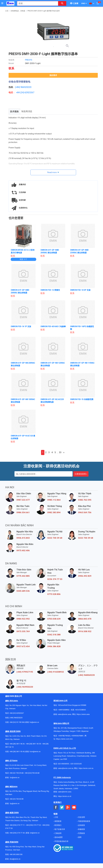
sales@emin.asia (64, 714)
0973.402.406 (23, 551)
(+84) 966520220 (16, 718)
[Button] (2, 3)
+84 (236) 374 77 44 (17, 833)
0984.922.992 (23, 619)
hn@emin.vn (34, 722)
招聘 (79, 837)
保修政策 (81, 829)
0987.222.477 (23, 500)
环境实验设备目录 (61, 841)
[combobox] (36, 3)
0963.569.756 (85, 512)
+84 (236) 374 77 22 (33, 825)
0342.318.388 (54, 635)
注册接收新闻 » (81, 474)
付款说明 (81, 817)
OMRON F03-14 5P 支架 (80, 290)
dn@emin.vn (35, 833)
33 (60, 452)
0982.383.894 (54, 512)
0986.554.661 (23, 512)
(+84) (18, 87)
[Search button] (62, 3)
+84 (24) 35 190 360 (17, 722)
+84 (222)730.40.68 (32, 773)
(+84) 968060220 (86, 675)
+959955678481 (78, 736)
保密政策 (58, 821)
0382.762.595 (85, 500)
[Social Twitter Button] (62, 807)
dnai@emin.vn (15, 859)
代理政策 (81, 833)
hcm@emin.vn (35, 752)
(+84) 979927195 (25, 672)
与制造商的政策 (84, 821)
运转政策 (81, 825)
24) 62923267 (28, 92)
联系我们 (58, 825)
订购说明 (58, 833)
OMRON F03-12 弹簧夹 (50, 290)
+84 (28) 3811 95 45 (17, 752)
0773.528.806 (54, 594)
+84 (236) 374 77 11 (17, 825)
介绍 (56, 817)
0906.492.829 (85, 576)
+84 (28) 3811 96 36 (17, 744)
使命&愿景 (58, 837)
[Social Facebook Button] (56, 807)
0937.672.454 (23, 646)
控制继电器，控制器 (18, 11)
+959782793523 (64, 736)
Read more (52, 172)
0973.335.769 (23, 631)
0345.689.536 (23, 591)
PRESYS (29, 60)
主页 (7, 11)
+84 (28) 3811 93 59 (33, 744)
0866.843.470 (85, 619)
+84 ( (19, 92)
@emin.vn (16, 804)
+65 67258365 (80, 710)
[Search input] (36, 3)
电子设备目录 (59, 829)
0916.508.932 (85, 631)
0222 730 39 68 (55, 538)
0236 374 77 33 (55, 579)
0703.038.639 (54, 619)
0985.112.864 (54, 500)
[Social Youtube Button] (74, 807)
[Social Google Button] (68, 807)
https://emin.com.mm (64, 739)
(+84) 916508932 (56, 672)
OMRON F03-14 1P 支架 (21, 326)
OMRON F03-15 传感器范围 (82, 399)
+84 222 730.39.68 (17, 773)
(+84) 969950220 (25, 687)
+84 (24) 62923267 (17, 713)
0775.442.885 (23, 576)
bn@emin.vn (15, 778)
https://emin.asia (83, 714)
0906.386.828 (54, 646)
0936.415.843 (23, 538)
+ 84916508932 (64, 710)
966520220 (26, 87)
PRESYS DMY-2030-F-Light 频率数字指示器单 (44, 11)
